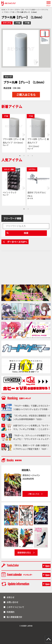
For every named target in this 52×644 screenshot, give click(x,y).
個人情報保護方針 (14, 617)
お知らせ (11, 597)
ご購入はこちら (34, 494)
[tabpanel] (14, 133)
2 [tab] (24, 156)
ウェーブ (8, 77)
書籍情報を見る (24, 552)
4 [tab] (32, 156)
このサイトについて (15, 607)
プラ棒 (27, 23)
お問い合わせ (12, 602)
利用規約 (11, 612)
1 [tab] (20, 156)
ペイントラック (10, 192)
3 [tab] (28, 156)
